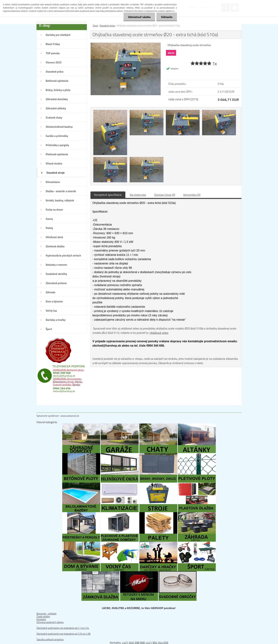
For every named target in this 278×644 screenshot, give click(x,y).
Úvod (95, 26)
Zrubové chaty (54, 118)
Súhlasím (167, 17)
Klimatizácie (53, 182)
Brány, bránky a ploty (58, 90)
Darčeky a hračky (56, 320)
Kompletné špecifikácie (108, 195)
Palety (49, 228)
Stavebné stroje (55, 173)
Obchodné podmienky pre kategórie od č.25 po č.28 (63, 634)
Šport (49, 329)
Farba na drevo (54, 210)
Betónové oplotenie (57, 81)
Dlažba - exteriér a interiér (61, 191)
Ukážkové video (159, 333)
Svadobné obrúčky (56, 274)
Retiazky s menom (56, 265)
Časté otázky (43, 616)
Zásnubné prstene (56, 283)
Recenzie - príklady (47, 613)
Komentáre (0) (192, 195)
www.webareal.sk (70, 416)
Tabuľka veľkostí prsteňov (50, 639)
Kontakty (41, 619)
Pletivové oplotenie (57, 154)
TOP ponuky (53, 53)
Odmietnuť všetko (139, 17)
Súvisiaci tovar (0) (165, 195)
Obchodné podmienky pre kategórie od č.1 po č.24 (63, 628)
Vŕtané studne (54, 163)
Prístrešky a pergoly (57, 145)
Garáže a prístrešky (57, 136)
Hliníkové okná (54, 237)
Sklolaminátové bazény (59, 127)
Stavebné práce (55, 72)
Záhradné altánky (56, 108)
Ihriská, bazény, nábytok (60, 200)
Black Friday (53, 44)
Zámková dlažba (55, 246)
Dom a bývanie (54, 301)
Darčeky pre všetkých (58, 35)
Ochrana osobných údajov (50, 622)
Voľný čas (51, 311)
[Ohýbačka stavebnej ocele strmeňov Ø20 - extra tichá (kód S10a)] (126, 44)
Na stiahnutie (138, 195)
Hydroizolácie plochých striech (63, 256)
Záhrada (50, 292)
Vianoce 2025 (54, 62)
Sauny (49, 219)
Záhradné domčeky (57, 99)
